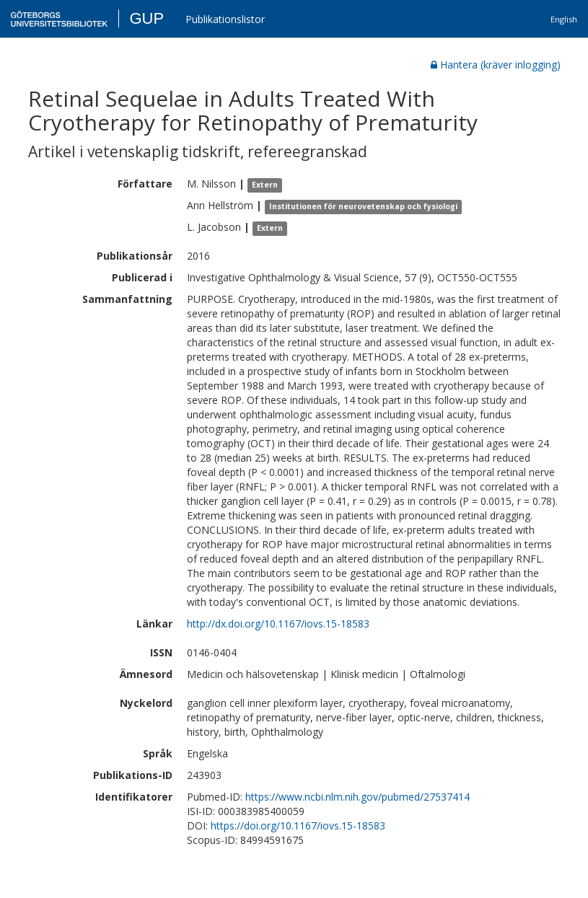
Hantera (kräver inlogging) (496, 65)
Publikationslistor (225, 19)
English (564, 19)
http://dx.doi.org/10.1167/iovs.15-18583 (278, 624)
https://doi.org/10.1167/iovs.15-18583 (298, 826)
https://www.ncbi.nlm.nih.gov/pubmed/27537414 (357, 797)
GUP (146, 18)
